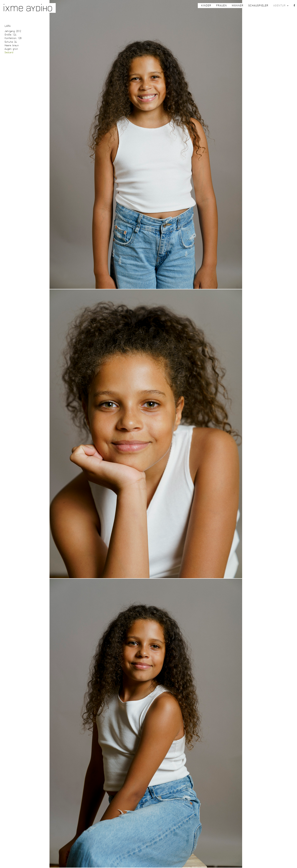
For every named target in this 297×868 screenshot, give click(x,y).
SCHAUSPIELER (258, 6)
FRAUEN (222, 6)
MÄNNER (238, 6)
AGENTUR (281, 6)
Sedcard (9, 52)
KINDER (206, 6)
